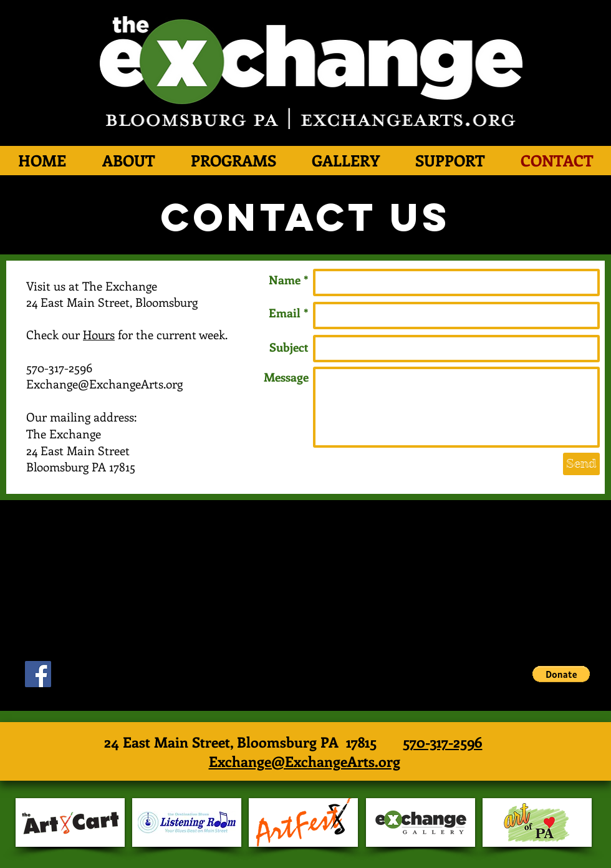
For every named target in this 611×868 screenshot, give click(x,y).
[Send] (581, 464)
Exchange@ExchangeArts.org (305, 761)
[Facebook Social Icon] (38, 674)
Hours (99, 335)
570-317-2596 (443, 742)
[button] (561, 674)
